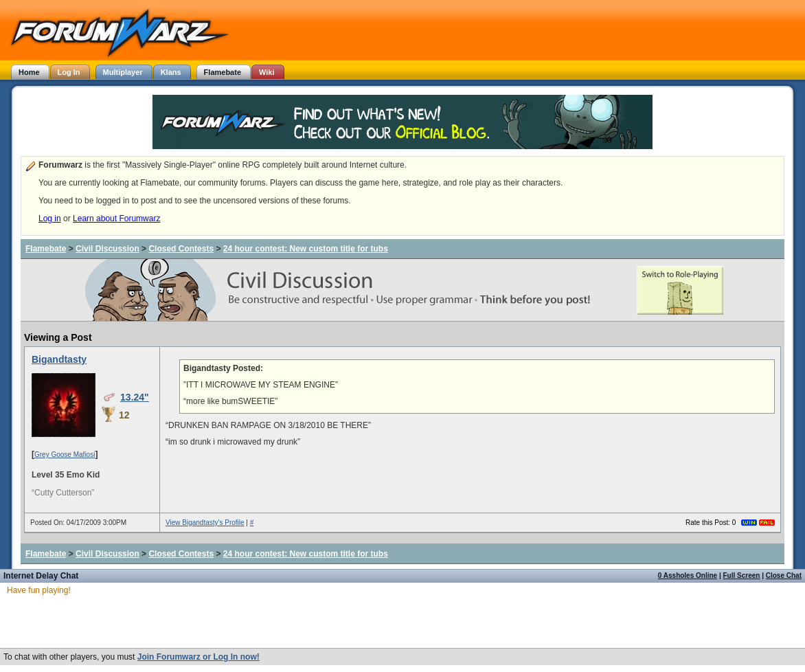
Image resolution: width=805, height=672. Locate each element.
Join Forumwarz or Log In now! (199, 657)
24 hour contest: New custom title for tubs (306, 249)
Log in (50, 219)
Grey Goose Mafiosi (65, 455)
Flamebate (46, 249)
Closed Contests (181, 249)
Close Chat (784, 575)
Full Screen (742, 575)
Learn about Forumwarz (116, 219)
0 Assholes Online (688, 575)
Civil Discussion (107, 249)
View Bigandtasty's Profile (205, 523)
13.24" (135, 397)
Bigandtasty (59, 359)
